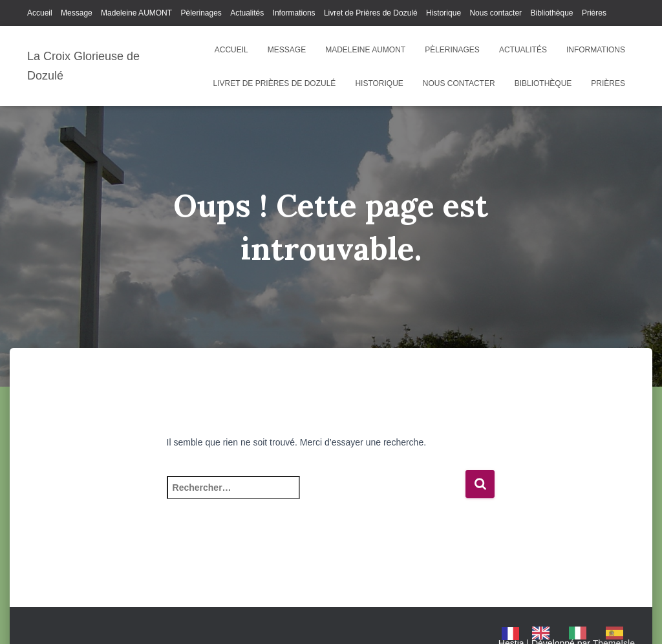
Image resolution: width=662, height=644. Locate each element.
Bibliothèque (551, 13)
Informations (294, 13)
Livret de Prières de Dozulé (371, 13)
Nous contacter (496, 13)
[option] (544, 633)
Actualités (247, 13)
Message (77, 13)
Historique (443, 13)
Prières (594, 13)
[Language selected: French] (569, 633)
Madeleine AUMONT (136, 13)
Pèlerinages (201, 13)
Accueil (40, 13)
